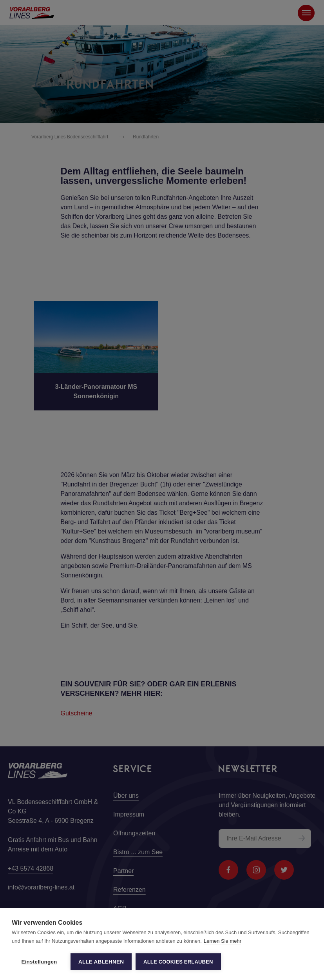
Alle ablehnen (101, 962)
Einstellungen (39, 962)
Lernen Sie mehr (223, 941)
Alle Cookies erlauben (178, 962)
